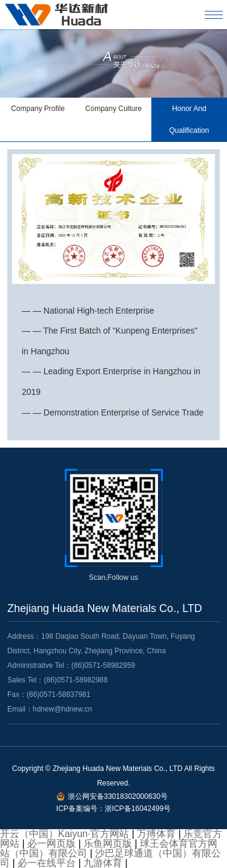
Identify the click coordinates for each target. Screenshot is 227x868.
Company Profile (38, 109)
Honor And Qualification (189, 119)
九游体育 (103, 863)
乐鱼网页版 (108, 843)
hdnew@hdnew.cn (62, 709)
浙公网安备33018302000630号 (118, 796)
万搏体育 (156, 834)
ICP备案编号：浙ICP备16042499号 (113, 809)
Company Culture (113, 109)
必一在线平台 (47, 863)
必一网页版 (51, 843)
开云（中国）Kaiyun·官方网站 (64, 834)
